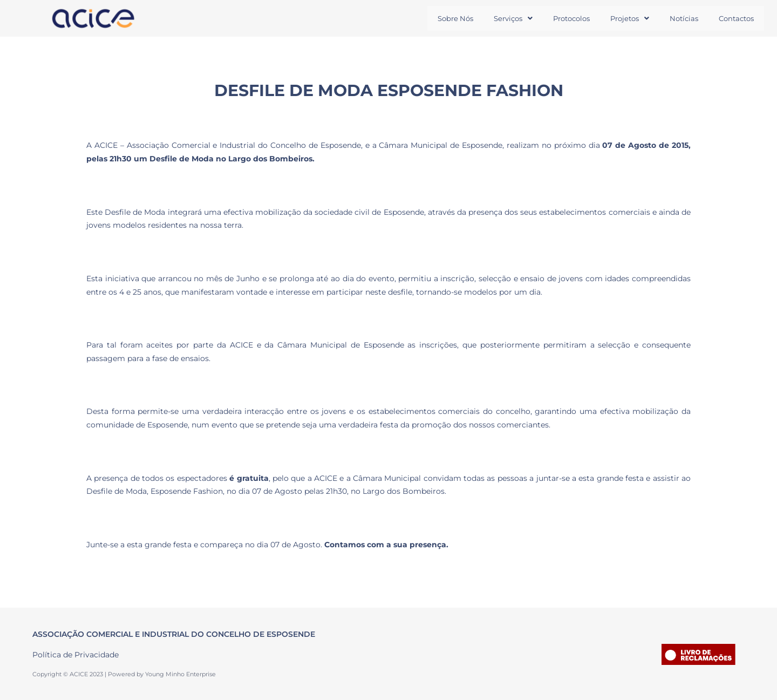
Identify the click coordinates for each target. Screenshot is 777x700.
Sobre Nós (438, 18)
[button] (499, 19)
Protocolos (560, 18)
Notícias (679, 18)
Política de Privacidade (76, 655)
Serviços (499, 18)
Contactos (735, 18)
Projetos (622, 18)
